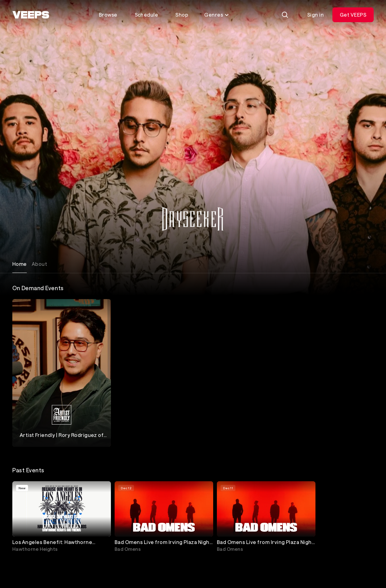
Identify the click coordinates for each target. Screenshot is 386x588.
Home (20, 264)
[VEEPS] (31, 15)
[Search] (285, 15)
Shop (182, 15)
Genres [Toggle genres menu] (217, 15)
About (39, 264)
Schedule (146, 15)
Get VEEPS (353, 15)
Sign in (315, 15)
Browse (108, 15)
